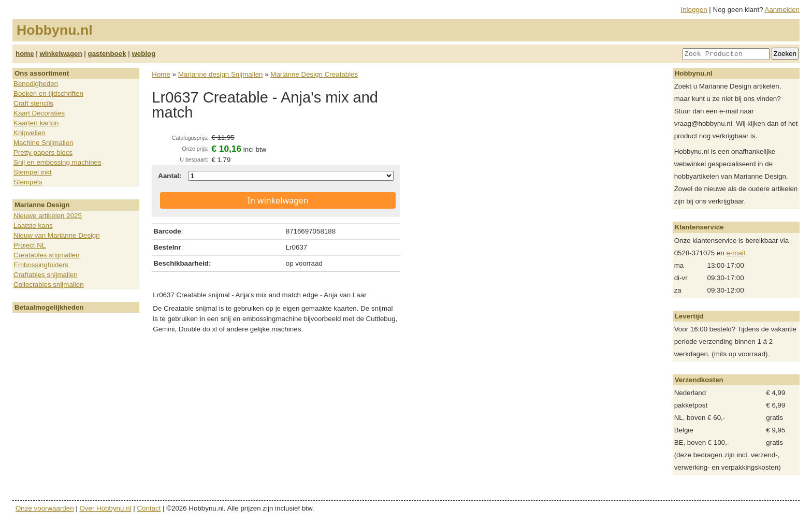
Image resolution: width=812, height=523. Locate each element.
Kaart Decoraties (39, 113)
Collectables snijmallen (49, 285)
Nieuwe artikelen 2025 (48, 216)
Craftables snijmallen (46, 275)
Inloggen (694, 10)
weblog (143, 54)
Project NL (30, 245)
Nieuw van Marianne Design (57, 235)
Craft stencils (33, 103)
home (25, 54)
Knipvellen (30, 133)
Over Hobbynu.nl (106, 508)
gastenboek (107, 54)
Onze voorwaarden (45, 508)
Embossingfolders (41, 265)
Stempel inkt (32, 172)
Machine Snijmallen (44, 143)
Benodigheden (36, 84)
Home (161, 74)
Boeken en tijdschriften (48, 93)
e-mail (735, 253)
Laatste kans (33, 226)
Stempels (28, 182)
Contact (149, 508)
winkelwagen (61, 54)
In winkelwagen (278, 200)
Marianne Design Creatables (314, 74)
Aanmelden (782, 10)
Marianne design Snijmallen (221, 74)
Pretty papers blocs (43, 152)
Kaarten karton (36, 123)
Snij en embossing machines (57, 162)
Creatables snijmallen (46, 255)
